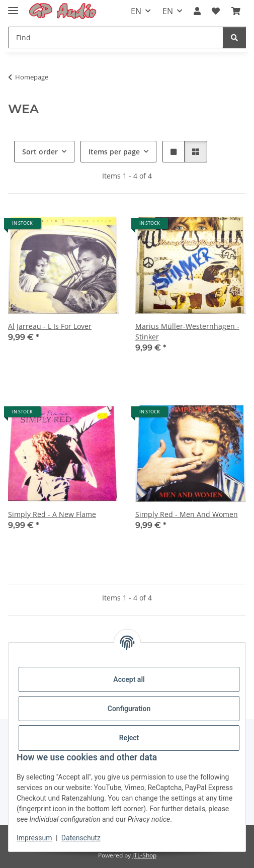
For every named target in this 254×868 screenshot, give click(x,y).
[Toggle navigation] (13, 6)
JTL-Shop (144, 855)
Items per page (114, 152)
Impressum (34, 838)
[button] (197, 11)
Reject (129, 738)
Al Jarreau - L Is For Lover (50, 326)
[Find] (116, 37)
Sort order (40, 152)
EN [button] (136, 11)
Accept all (129, 679)
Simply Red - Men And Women (187, 514)
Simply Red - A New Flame (52, 514)
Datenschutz (81, 838)
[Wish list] (216, 11)
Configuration (129, 709)
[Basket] (236, 11)
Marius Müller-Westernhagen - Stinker (187, 331)
